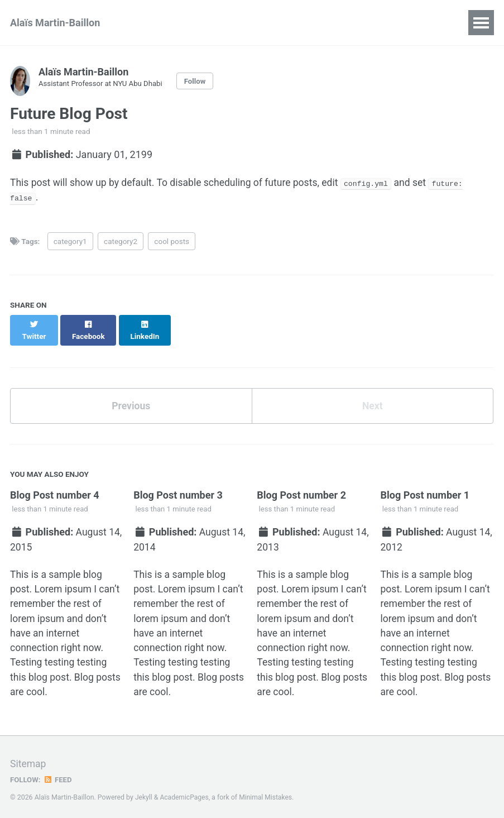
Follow (199, 81)
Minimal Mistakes (268, 792)
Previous (131, 396)
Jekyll (144, 792)
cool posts (172, 242)
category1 (70, 242)
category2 (121, 242)
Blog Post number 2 (301, 485)
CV (147, 23)
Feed (59, 775)
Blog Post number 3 (178, 485)
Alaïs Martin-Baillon (55, 23)
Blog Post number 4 (55, 485)
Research (194, 23)
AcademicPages (185, 792)
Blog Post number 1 (425, 485)
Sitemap (28, 759)
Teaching (255, 23)
